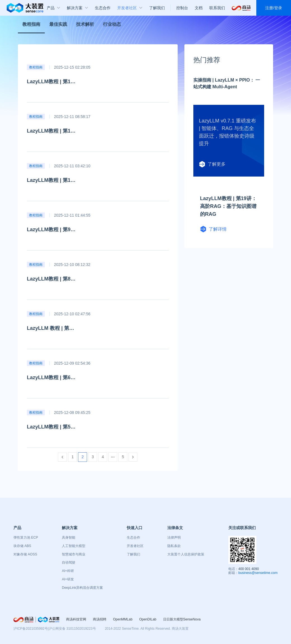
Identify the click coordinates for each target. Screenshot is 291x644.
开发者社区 (135, 546)
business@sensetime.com (258, 573)
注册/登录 (274, 8)
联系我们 (217, 8)
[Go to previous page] (62, 457)
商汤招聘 (100, 619)
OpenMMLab (123, 619)
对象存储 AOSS (25, 554)
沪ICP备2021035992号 (31, 629)
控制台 (182, 8)
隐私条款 (174, 546)
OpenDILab (148, 619)
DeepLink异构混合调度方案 (82, 588)
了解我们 (133, 554)
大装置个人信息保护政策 (186, 554)
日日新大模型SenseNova (182, 619)
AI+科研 (68, 571)
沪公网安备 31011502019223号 (72, 629)
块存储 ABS (22, 546)
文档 (199, 8)
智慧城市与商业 (74, 554)
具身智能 (69, 538)
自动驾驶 (69, 562)
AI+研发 (68, 579)
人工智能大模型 (74, 546)
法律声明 (174, 538)
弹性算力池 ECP (26, 538)
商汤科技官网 (76, 619)
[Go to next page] (133, 457)
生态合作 (133, 538)
